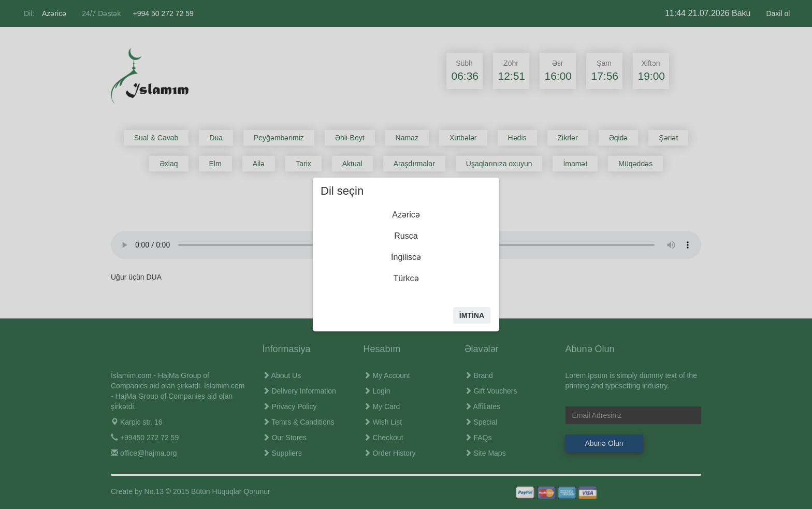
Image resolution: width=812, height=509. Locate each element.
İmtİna (472, 315)
